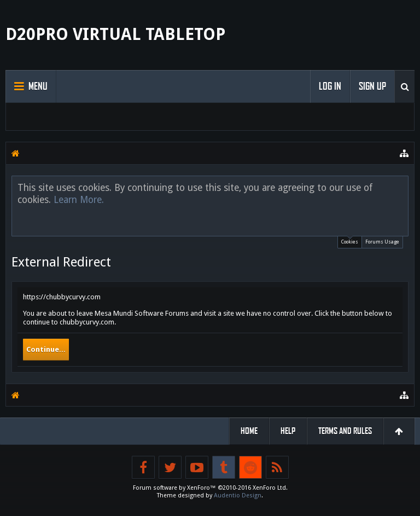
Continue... (46, 349)
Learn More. (79, 200)
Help (288, 431)
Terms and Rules (345, 431)
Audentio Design (238, 495)
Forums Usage (382, 242)
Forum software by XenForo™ (210, 488)
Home (249, 431)
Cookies (350, 240)
